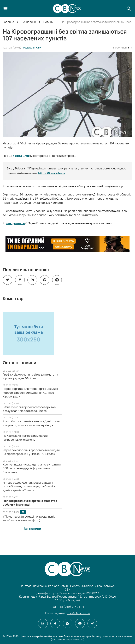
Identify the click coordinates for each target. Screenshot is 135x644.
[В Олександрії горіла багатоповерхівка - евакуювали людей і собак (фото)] (30, 409)
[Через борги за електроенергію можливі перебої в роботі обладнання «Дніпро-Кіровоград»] (30, 393)
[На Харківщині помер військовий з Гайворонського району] (25, 438)
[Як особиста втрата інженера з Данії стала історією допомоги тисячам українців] (31, 423)
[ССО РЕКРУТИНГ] (67, 244)
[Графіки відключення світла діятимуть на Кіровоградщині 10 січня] (30, 376)
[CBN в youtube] (80, 623)
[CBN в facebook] (55, 623)
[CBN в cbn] (68, 623)
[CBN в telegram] (92, 623)
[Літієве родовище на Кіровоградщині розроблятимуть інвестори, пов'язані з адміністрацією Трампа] (29, 486)
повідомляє (21, 156)
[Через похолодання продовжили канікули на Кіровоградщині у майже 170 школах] (31, 452)
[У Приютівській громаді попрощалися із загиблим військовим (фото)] (29, 518)
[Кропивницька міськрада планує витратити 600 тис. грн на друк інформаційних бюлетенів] (32, 468)
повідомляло (16, 223)
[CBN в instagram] (43, 623)
